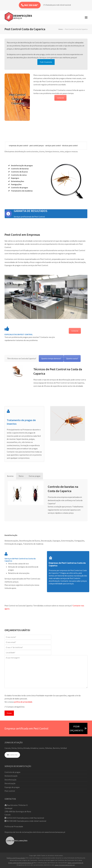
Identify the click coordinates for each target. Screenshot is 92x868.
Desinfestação (10, 780)
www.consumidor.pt (75, 863)
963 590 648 (11, 821)
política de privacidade (23, 702)
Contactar (60, 98)
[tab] (22, 358)
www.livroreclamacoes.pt (55, 832)
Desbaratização (11, 776)
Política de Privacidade (14, 826)
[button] (86, 17)
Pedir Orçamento (46, 62)
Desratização (10, 783)
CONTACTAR (12, 755)
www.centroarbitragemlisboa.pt (21, 863)
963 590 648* (30, 5)
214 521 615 (11, 818)
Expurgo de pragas (12, 787)
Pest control (10, 791)
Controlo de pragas (12, 772)
